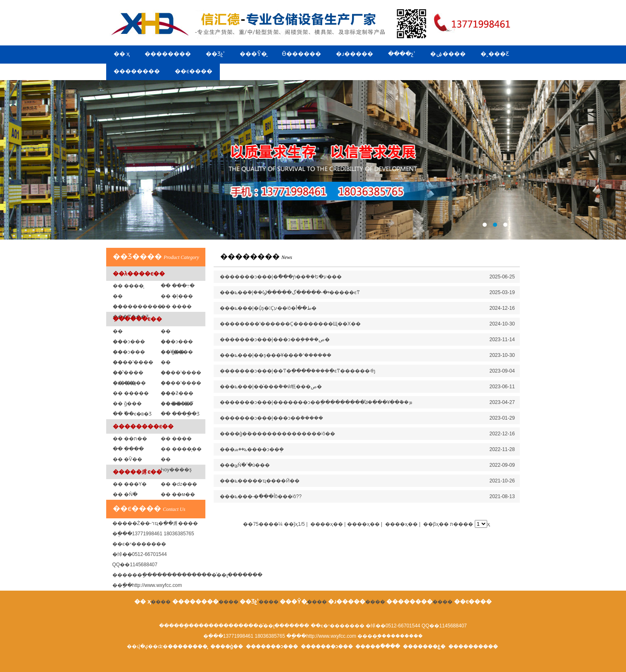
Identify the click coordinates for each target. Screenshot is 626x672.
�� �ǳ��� (179, 484)
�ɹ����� (355, 54)
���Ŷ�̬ (253, 54)
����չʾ (402, 54)
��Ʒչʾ (215, 54)
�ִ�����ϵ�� (137, 319)
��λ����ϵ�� (139, 273)
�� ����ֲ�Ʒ (180, 414)
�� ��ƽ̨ (125, 383)
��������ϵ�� (143, 426)
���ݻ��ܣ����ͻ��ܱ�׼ (252, 449)
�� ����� (131, 393)
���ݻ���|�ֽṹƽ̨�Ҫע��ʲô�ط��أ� (268, 308)
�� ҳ (122, 54)
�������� (168, 54)
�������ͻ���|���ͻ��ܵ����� (271, 418)
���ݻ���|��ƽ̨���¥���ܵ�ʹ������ (276, 355)
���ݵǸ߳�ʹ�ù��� (245, 465)
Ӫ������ (301, 54)
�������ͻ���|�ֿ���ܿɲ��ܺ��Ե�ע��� (281, 277)
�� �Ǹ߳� (125, 494)
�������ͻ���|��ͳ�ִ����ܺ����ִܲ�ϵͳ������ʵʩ (298, 371)
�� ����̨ (128, 286)
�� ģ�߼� (173, 352)
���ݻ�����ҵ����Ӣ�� (260, 481)
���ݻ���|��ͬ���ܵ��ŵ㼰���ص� (271, 387)
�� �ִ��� (128, 449)
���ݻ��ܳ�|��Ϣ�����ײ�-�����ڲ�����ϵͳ (290, 292)
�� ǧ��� (127, 404)
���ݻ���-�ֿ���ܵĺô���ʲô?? (261, 496)
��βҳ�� (436, 524)
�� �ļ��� (177, 296)
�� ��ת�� (130, 439)
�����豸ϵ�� (137, 472)
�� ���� (176, 439)
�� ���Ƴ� (130, 484)
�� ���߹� (178, 286)
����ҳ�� (401, 524)
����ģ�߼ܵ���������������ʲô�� (277, 434)
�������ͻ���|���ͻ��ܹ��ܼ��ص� (275, 340)
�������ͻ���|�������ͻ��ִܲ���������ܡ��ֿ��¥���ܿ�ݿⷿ (316, 402)
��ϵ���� (194, 71)
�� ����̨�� (181, 449)
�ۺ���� (448, 54)
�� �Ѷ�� (127, 459)
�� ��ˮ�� (177, 404)
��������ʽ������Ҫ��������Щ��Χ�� (290, 324)
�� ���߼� (176, 306)
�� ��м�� (178, 494)
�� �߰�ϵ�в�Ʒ (132, 414)
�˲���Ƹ (495, 54)
